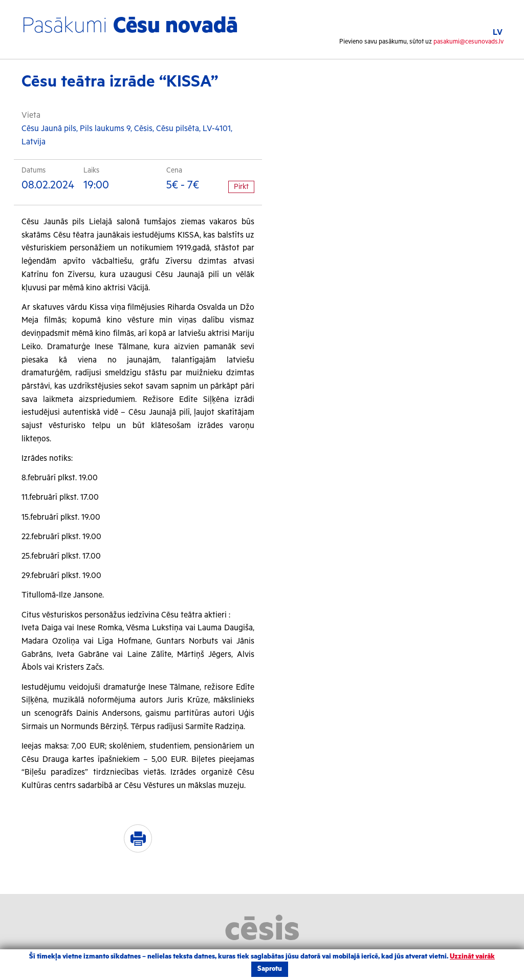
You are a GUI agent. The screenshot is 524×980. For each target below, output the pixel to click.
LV (498, 33)
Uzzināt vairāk (472, 957)
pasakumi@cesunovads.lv (468, 42)
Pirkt (241, 187)
